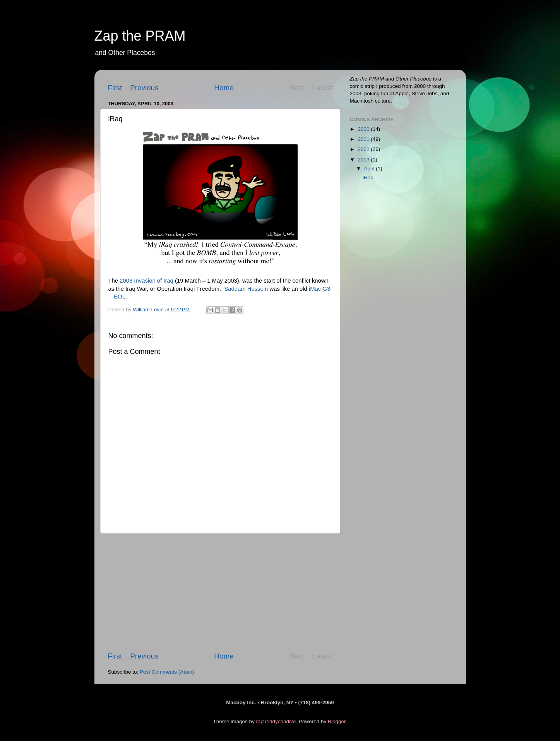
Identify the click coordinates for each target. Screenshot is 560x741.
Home (224, 88)
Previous (144, 88)
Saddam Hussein (246, 289)
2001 (364, 139)
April (370, 169)
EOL (120, 297)
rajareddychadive (276, 721)
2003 (364, 160)
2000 (364, 129)
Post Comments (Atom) (167, 672)
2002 (364, 149)
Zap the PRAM (140, 36)
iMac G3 (319, 289)
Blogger (337, 721)
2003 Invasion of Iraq (146, 281)
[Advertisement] (220, 592)
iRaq (368, 178)
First (115, 88)
